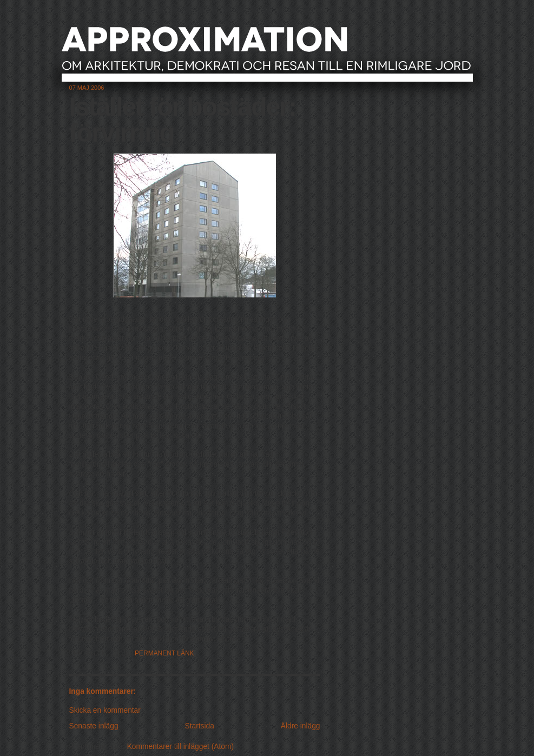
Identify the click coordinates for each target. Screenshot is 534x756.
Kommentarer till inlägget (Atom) (180, 747)
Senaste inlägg (94, 726)
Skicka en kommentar (105, 710)
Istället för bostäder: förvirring (183, 120)
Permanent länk (164, 653)
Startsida (200, 726)
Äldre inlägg (301, 726)
